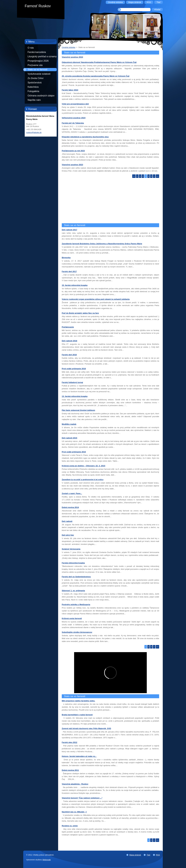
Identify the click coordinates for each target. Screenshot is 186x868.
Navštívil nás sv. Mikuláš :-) (74, 812)
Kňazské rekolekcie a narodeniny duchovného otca (85, 137)
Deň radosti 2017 (69, 230)
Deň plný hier (68, 535)
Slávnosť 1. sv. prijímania (73, 591)
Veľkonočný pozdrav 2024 (74, 118)
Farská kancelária (37, 52)
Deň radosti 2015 (69, 438)
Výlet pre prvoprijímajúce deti (75, 104)
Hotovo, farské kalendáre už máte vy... (79, 756)
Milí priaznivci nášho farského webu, (78, 701)
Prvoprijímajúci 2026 (38, 61)
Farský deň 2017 (69, 271)
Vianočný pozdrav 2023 (72, 165)
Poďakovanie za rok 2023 (73, 151)
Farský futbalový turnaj (72, 382)
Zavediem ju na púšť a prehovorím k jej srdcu (83, 480)
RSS (158, 855)
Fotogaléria (33, 91)
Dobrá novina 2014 (70, 507)
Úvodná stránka (69, 47)
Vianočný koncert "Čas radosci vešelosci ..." (82, 798)
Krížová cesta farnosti (72, 618)
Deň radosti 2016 (69, 341)
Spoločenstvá (35, 83)
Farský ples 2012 (69, 742)
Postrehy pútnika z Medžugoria (76, 604)
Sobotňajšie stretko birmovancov (77, 632)
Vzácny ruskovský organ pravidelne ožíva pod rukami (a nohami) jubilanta (96, 299)
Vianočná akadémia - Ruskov (75, 784)
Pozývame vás (35, 65)
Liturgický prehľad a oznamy (42, 56)
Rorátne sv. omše (70, 826)
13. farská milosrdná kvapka (75, 396)
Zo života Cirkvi (36, 78)
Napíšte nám (34, 100)
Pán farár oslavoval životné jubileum (78, 410)
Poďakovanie (68, 327)
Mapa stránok (135, 855)
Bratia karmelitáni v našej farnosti (77, 715)
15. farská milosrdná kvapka (75, 285)
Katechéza (33, 87)
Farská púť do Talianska (73, 123)
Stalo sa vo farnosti (37, 70)
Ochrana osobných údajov (41, 96)
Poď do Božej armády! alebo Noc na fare (80, 313)
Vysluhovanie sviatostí (39, 74)
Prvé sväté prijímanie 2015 (74, 452)
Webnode (47, 860)
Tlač (148, 855)
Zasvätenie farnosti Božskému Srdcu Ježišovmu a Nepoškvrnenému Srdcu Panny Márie (102, 244)
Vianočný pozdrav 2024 (72, 57)
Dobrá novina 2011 (70, 770)
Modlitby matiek (69, 424)
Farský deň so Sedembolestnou (76, 577)
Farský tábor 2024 (70, 90)
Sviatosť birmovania (71, 549)
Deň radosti (67, 521)
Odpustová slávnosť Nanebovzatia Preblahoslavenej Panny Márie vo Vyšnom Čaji (99, 62)
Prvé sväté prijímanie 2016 (74, 369)
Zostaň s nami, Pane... (72, 493)
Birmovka (66, 258)
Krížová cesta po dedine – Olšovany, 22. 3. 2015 (83, 466)
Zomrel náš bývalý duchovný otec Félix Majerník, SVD (86, 728)
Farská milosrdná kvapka (73, 563)
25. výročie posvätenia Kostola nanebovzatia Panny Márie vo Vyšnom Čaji (96, 76)
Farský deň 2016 (69, 355)
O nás (31, 48)
